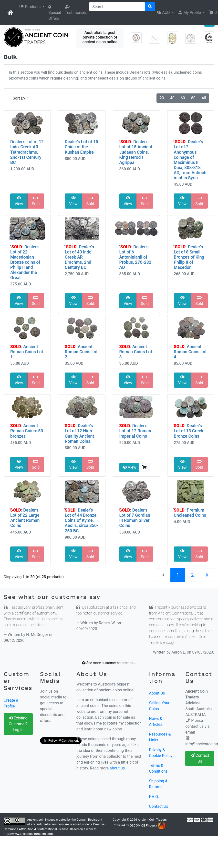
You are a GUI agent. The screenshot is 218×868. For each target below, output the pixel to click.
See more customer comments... (109, 663)
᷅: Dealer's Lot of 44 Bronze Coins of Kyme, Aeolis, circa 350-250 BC (81, 520)
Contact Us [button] (200, 758)
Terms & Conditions (158, 768)
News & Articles (156, 722)
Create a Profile (11, 703)
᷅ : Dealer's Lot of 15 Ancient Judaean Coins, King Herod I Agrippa (136, 152)
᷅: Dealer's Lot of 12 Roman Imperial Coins (135, 431)
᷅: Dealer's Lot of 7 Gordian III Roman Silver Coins (135, 518)
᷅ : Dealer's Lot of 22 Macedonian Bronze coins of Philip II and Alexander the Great (25, 262)
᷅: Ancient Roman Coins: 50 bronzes (27, 431)
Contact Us (159, 806)
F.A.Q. (154, 797)
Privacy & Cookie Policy (161, 753)
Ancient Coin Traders (152, 820)
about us (117, 768)
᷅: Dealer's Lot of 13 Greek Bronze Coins (189, 431)
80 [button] (193, 98)
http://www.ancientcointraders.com (28, 834)
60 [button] (183, 98)
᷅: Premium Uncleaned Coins (190, 513)
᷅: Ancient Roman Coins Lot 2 (81, 352)
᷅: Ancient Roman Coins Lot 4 (190, 352)
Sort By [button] (19, 98)
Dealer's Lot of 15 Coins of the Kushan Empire (81, 147)
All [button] (204, 98)
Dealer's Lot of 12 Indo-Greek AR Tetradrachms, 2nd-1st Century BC (27, 152)
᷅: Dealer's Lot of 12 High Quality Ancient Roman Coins (79, 433)
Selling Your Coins (159, 706)
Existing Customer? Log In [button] (18, 724)
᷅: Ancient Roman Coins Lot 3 (136, 352)
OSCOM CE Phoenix (147, 825)
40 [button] (172, 98)
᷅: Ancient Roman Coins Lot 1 (27, 352)
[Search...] (117, 7)
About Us (157, 693)
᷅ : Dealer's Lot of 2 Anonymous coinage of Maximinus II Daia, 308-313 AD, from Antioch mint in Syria (190, 160)
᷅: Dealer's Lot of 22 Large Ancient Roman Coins (25, 518)
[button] (32, 7)
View (19, 201)
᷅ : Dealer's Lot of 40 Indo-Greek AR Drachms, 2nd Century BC (79, 257)
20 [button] (162, 98)
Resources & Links (160, 737)
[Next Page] (207, 575)
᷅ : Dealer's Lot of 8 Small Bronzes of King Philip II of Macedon (189, 257)
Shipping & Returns (158, 784)
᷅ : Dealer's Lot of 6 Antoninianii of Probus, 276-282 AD (135, 257)
